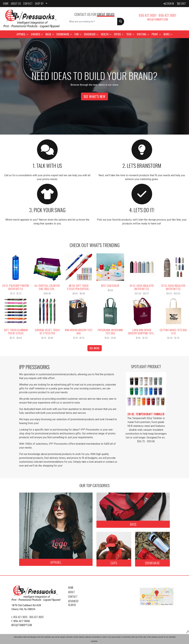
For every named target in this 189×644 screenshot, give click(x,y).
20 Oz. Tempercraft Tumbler (146, 414)
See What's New (94, 96)
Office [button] (117, 34)
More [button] (167, 34)
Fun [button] (77, 34)
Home (71, 588)
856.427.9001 (148, 15)
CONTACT (28, 4)
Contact (73, 597)
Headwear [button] (90, 34)
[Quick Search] (91, 22)
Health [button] (105, 34)
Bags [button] (48, 34)
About (72, 592)
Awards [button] (35, 34)
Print (155, 34)
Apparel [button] (21, 34)
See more (95, 348)
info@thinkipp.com (158, 19)
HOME (6, 4)
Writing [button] (142, 34)
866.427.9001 (167, 15)
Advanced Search (73, 603)
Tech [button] (129, 34)
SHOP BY (39, 4)
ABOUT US (16, 4)
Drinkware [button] (63, 34)
